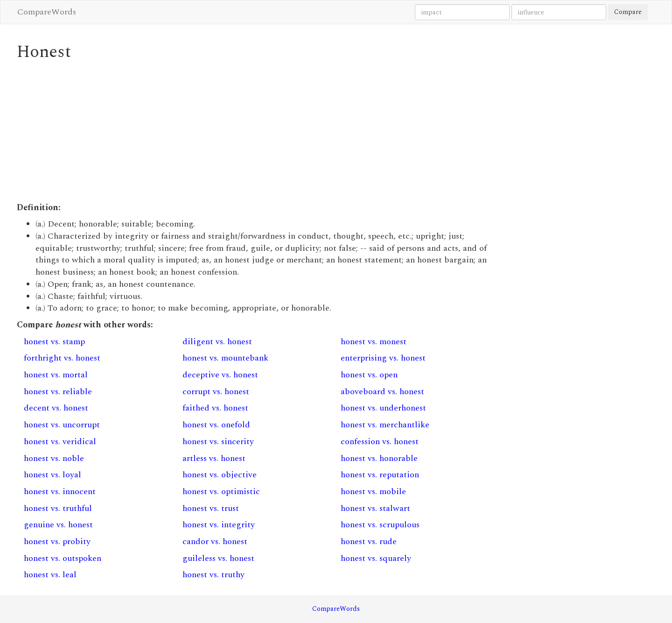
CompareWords (47, 12)
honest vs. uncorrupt (62, 425)
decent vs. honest (56, 408)
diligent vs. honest (217, 342)
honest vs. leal (50, 575)
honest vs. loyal (52, 475)
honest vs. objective (220, 475)
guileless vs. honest (218, 558)
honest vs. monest (374, 342)
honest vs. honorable (379, 458)
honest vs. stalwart (375, 508)
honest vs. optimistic (221, 492)
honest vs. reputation (380, 475)
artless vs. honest (214, 458)
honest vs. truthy (213, 575)
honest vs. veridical (60, 442)
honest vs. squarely (376, 558)
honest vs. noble (54, 458)
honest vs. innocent (60, 492)
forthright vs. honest (62, 358)
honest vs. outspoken (63, 558)
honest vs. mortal (56, 375)
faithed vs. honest (215, 408)
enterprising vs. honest (383, 358)
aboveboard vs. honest (382, 392)
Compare (628, 12)
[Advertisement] (255, 132)
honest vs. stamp (54, 342)
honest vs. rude (369, 542)
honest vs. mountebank (225, 358)
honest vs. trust (211, 508)
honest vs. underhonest (383, 408)
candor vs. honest (215, 542)
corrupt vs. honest (216, 392)
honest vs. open (369, 375)
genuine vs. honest (58, 525)
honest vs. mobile (373, 492)
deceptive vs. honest (220, 375)
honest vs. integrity (219, 525)
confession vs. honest (380, 442)
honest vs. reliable (58, 392)
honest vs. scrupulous (380, 525)
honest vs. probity (57, 542)
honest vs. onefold (216, 425)
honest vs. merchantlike (385, 425)
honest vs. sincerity (218, 442)
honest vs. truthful (58, 508)
